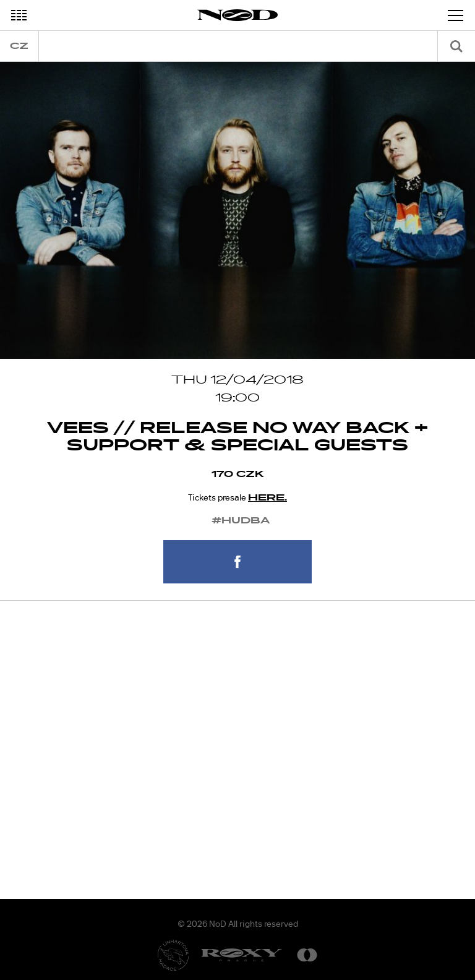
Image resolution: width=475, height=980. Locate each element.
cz (19, 46)
